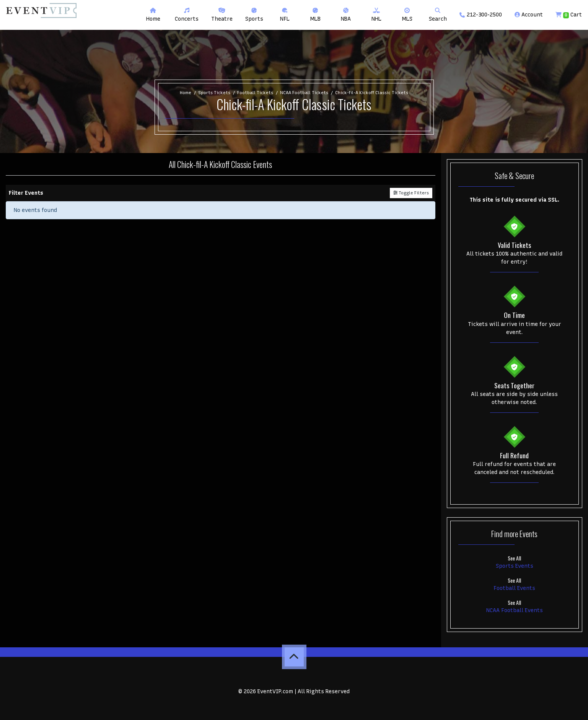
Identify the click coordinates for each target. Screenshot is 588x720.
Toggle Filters (411, 193)
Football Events (514, 588)
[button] (187, 15)
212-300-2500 (481, 15)
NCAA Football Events (515, 610)
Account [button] (529, 15)
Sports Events (515, 566)
